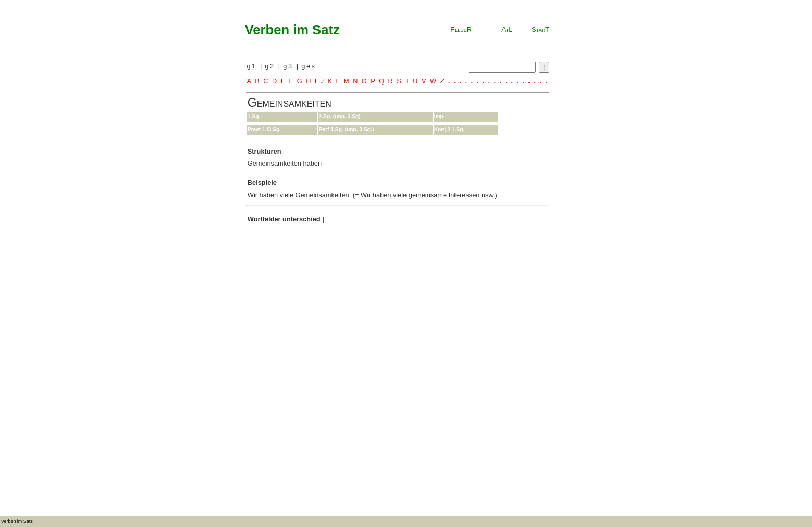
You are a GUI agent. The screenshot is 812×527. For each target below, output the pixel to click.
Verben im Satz (292, 30)
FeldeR (461, 29)
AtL (507, 29)
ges (309, 66)
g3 (290, 66)
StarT (540, 29)
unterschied (302, 219)
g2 (271, 66)
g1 (253, 66)
